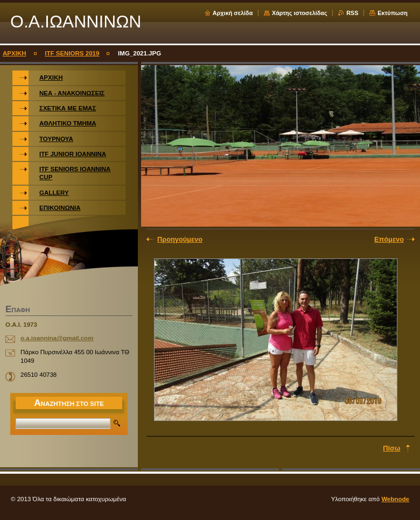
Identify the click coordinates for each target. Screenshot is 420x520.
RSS (352, 13)
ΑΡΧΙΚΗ (15, 53)
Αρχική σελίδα (233, 13)
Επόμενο (389, 239)
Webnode (395, 499)
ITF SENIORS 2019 (72, 53)
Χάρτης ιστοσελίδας (300, 13)
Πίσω (391, 448)
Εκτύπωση (393, 13)
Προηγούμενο (180, 239)
